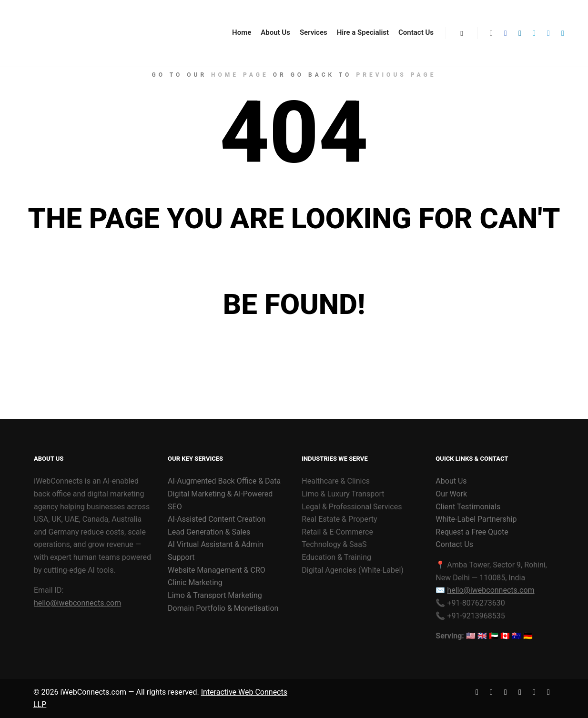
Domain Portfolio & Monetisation (223, 608)
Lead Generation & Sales (209, 532)
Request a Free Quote (472, 532)
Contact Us (454, 544)
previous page (396, 75)
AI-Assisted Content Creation (217, 519)
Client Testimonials (468, 507)
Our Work (451, 494)
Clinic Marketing (195, 582)
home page (240, 75)
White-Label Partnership (476, 519)
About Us (451, 481)
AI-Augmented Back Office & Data (224, 481)
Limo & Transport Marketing (215, 595)
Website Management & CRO (217, 570)
